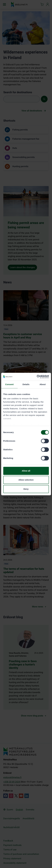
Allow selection (26, 480)
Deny (26, 489)
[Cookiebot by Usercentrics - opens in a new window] (37, 377)
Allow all (26, 471)
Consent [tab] (9, 384)
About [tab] (43, 384)
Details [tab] (26, 384)
